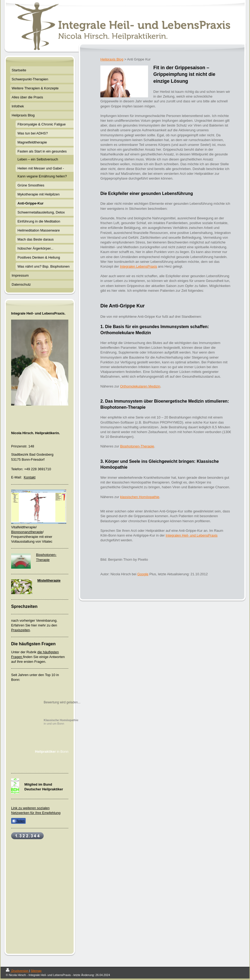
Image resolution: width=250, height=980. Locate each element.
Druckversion (17, 971)
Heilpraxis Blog (112, 59)
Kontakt (30, 477)
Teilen (18, 821)
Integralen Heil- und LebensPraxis (191, 535)
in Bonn (52, 752)
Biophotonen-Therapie (137, 446)
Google (143, 574)
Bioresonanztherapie (27, 532)
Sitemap (36, 971)
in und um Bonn (61, 722)
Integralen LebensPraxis (139, 266)
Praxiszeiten (21, 630)
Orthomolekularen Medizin (140, 386)
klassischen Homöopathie (140, 497)
